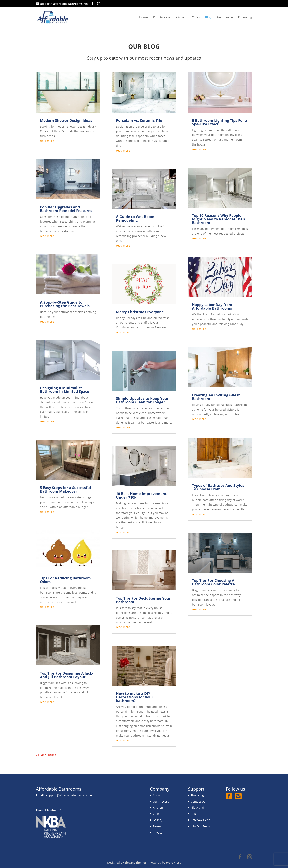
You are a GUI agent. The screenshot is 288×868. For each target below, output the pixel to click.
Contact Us (198, 802)
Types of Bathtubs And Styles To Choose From (218, 487)
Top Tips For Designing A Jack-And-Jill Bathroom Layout (67, 675)
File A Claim (199, 808)
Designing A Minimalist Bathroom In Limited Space (65, 390)
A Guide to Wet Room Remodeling (135, 218)
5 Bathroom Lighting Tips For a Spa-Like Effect (220, 122)
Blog (208, 18)
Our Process (162, 18)
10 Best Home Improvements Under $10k (142, 495)
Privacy (157, 832)
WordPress (173, 862)
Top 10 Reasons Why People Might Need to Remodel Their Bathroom (219, 219)
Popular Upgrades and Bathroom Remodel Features (66, 209)
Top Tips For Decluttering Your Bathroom (143, 600)
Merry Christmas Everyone (140, 312)
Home (143, 18)
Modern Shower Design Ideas (66, 120)
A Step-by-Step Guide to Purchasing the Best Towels (65, 304)
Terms (157, 826)
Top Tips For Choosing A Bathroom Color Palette (213, 582)
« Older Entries (46, 755)
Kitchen (181, 18)
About (157, 795)
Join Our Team (200, 826)
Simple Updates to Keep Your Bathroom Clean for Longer (142, 400)
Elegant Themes (135, 862)
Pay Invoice (225, 18)
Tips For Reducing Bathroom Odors (65, 580)
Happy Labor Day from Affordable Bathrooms (212, 306)
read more (47, 141)
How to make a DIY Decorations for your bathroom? (135, 697)
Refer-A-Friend (201, 820)
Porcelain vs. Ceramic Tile (139, 120)
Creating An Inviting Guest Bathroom (216, 397)
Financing (245, 18)
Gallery (157, 820)
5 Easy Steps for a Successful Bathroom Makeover (65, 489)
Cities (196, 18)
